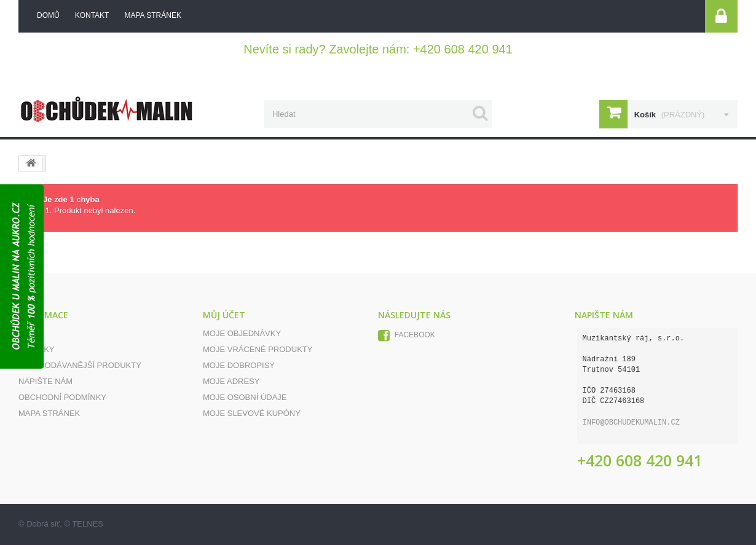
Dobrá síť (43, 524)
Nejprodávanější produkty (80, 365)
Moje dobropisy (239, 365)
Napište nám (45, 381)
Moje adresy (231, 381)
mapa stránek (152, 15)
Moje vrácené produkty (258, 349)
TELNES (88, 524)
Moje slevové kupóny (252, 413)
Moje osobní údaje (245, 397)
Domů (48, 15)
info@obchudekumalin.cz (631, 423)
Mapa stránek (49, 413)
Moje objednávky (242, 333)
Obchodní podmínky (62, 397)
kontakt (92, 15)
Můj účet (224, 315)
